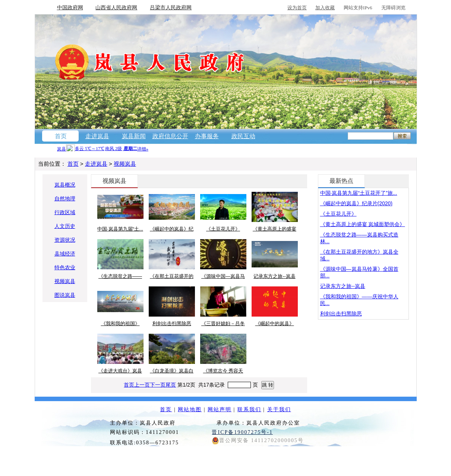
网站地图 (190, 410)
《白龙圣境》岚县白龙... (172, 371)
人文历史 (65, 226)
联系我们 (249, 410)
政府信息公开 (170, 136)
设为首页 (297, 8)
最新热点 (341, 181)
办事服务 (207, 136)
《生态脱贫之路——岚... (120, 277)
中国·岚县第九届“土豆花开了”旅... (359, 193)
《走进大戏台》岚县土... (120, 371)
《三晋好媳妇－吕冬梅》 (223, 324)
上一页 (142, 385)
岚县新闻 (134, 136)
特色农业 (65, 267)
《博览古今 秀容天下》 (223, 371)
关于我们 (279, 410)
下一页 (158, 385)
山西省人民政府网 (116, 7)
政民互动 (243, 136)
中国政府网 (70, 7)
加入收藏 (325, 8)
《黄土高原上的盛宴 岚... (275, 229)
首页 (61, 136)
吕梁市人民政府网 (171, 7)
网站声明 (220, 410)
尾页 (171, 385)
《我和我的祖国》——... (120, 324)
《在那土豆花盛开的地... (172, 277)
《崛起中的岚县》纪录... (172, 229)
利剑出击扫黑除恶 (172, 323)
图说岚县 (65, 295)
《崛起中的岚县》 (275, 323)
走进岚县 (97, 136)
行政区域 (65, 212)
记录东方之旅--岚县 (275, 276)
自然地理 (65, 199)
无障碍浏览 (393, 8)
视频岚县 (125, 164)
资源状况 (65, 240)
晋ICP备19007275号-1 (242, 432)
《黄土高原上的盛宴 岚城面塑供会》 (363, 224)
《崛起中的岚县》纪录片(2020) (356, 203)
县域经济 (65, 254)
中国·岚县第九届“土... (120, 229)
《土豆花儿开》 (223, 229)
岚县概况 (65, 185)
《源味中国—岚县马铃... (223, 277)
